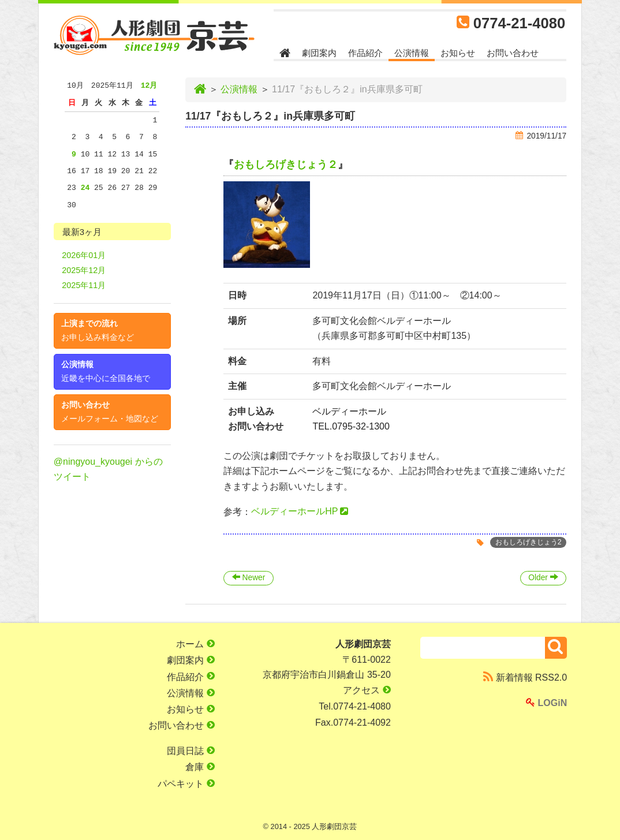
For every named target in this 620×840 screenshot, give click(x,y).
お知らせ (458, 53)
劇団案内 (319, 53)
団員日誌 (191, 751)
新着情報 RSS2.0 (525, 677)
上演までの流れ (98, 330)
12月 (149, 85)
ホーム (195, 644)
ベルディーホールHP (294, 511)
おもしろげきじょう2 (529, 543)
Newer (249, 578)
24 (85, 188)
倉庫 (200, 767)
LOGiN (546, 703)
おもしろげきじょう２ (286, 165)
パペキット (186, 784)
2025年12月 (84, 270)
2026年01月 (84, 255)
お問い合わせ (513, 53)
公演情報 (412, 53)
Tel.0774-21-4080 (355, 706)
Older (543, 578)
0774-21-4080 (519, 23)
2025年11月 (84, 285)
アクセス (367, 690)
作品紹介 (365, 53)
